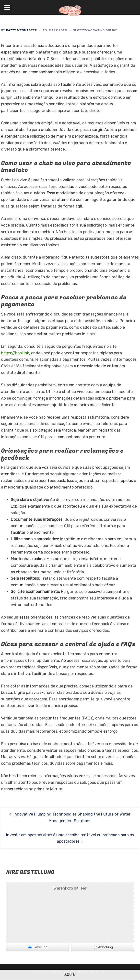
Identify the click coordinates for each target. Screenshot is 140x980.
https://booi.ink (15, 353)
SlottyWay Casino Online (95, 30)
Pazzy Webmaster (22, 30)
